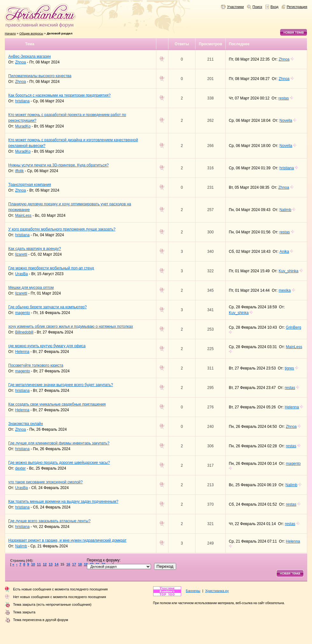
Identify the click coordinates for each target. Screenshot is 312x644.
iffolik (20, 171)
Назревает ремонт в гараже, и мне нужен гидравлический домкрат (67, 540)
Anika (284, 252)
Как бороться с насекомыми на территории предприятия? (60, 95)
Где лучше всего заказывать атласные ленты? (49, 521)
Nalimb (285, 210)
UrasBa (22, 274)
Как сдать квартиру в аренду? (35, 249)
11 (39, 564)
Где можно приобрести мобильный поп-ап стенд (51, 268)
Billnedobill (24, 332)
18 (80, 564)
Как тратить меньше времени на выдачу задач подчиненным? (63, 501)
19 (86, 564)
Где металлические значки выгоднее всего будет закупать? (61, 385)
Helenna (22, 352)
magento (23, 313)
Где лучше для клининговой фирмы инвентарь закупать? (59, 443)
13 (51, 564)
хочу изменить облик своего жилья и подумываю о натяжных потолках (71, 326)
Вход (275, 7)
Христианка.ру (217, 591)
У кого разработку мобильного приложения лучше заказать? (62, 229)
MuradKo (23, 126)
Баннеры (193, 591)
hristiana (22, 101)
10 (33, 564)
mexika (285, 290)
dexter (21, 468)
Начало (10, 33)
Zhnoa (21, 62)
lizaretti (21, 254)
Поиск (257, 7)
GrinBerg (294, 327)
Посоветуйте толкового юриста (36, 365)
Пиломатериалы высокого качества (40, 76)
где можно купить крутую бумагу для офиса (47, 346)
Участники (235, 7)
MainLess (23, 216)
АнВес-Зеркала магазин (30, 56)
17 (74, 564)
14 (56, 564)
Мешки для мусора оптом (31, 288)
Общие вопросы (31, 33)
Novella (286, 121)
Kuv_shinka (288, 271)
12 (45, 564)
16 (68, 564)
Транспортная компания (30, 185)
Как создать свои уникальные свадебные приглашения (57, 404)
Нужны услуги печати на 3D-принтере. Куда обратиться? (59, 165)
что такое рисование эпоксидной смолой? (46, 482)
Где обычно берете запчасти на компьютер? (47, 307)
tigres (289, 368)
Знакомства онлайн (26, 424)
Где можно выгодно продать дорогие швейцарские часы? (59, 463)
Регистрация (297, 7)
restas (284, 98)
